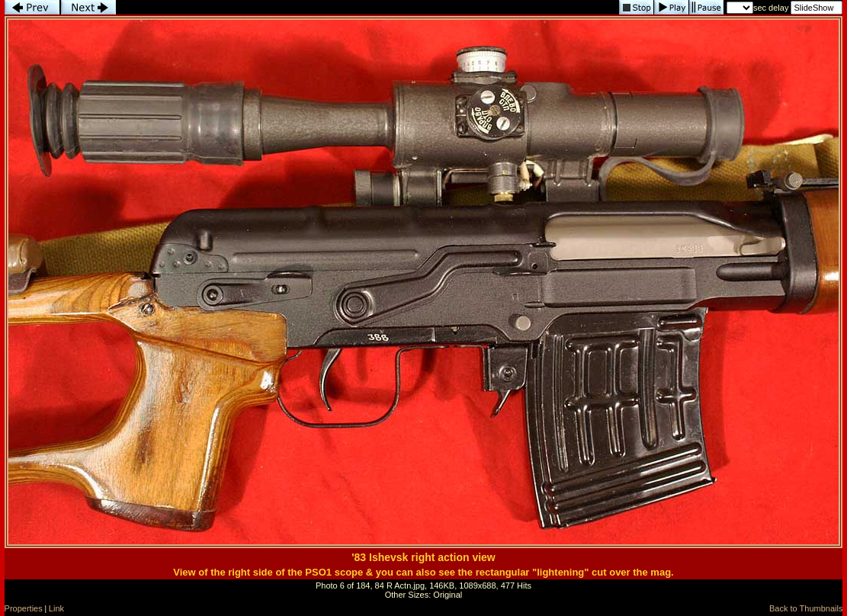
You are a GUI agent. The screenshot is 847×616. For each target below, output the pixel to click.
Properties (24, 608)
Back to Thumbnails (806, 608)
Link (56, 608)
